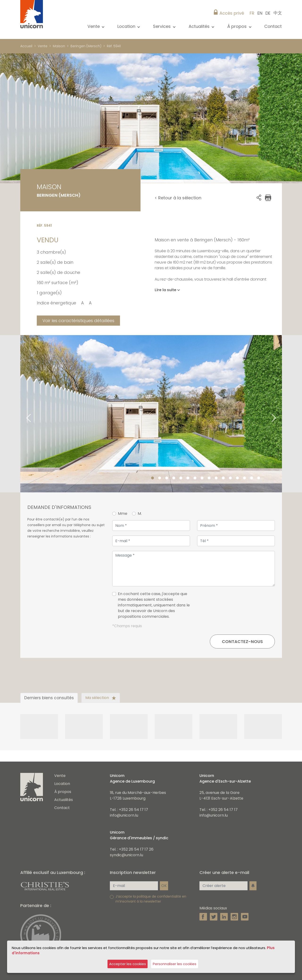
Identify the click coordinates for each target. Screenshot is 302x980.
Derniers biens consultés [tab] (49, 698)
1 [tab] (153, 478)
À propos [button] (238, 26)
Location (62, 784)
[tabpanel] (151, 414)
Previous (23, 414)
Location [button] (127, 26)
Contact (273, 26)
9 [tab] (209, 478)
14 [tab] (244, 478)
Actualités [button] (200, 26)
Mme (123, 513)
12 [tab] (230, 478)
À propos (63, 792)
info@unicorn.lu (124, 815)
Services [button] (162, 26)
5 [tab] (181, 478)
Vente (43, 46)
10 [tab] (216, 478)
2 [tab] (160, 478)
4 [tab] (174, 478)
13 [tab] (237, 478)
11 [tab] (223, 478)
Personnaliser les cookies (175, 964)
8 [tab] (202, 478)
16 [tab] (259, 478)
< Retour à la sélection (178, 198)
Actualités (64, 800)
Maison (59, 46)
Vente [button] (94, 26)
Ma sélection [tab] (101, 698)
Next (280, 414)
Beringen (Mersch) (86, 46)
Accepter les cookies (128, 964)
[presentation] (239, 607)
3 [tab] (167, 478)
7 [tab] (195, 478)
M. (140, 513)
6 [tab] (188, 478)
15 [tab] (252, 478)
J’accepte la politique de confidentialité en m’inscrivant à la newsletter (151, 899)
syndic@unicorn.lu (126, 855)
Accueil (26, 46)
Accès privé (232, 13)
